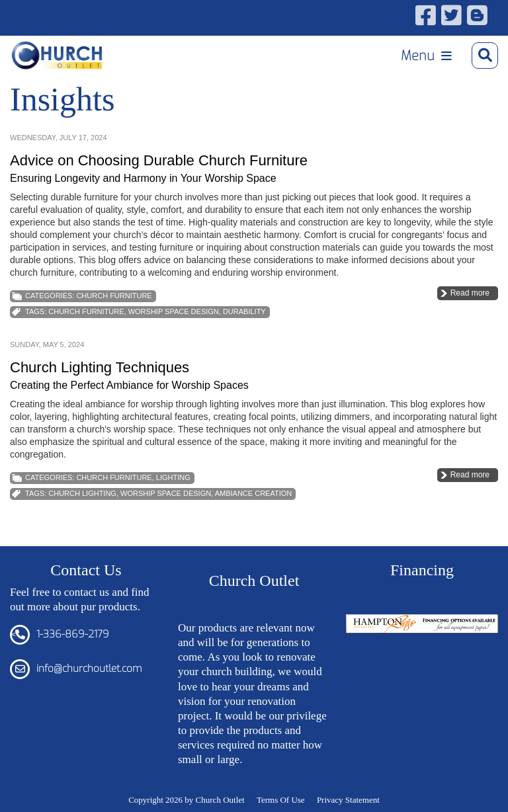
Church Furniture (114, 296)
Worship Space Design (174, 311)
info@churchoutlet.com (89, 669)
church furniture (86, 311)
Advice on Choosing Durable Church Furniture (159, 160)
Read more (470, 293)
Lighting (173, 477)
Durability (244, 311)
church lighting (82, 493)
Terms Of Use (281, 800)
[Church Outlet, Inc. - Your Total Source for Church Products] (57, 56)
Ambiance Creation (254, 493)
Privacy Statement (348, 800)
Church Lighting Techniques (100, 367)
